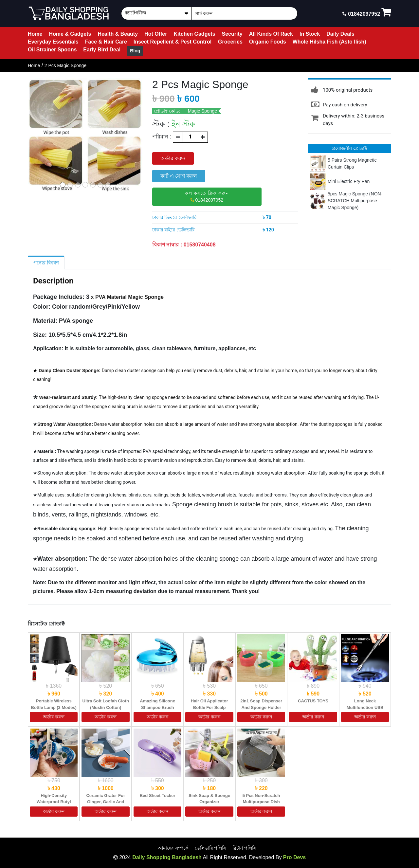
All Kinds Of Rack (271, 34)
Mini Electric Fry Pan (349, 181)
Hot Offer (156, 34)
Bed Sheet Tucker (158, 796)
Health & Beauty (118, 34)
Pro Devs (294, 857)
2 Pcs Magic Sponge (65, 65)
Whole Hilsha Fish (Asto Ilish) (329, 42)
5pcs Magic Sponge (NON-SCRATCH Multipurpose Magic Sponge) (355, 201)
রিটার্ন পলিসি (244, 848)
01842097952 (207, 197)
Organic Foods (268, 42)
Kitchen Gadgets (194, 34)
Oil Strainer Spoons (52, 50)
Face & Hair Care (106, 42)
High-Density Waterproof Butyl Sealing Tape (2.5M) (54, 802)
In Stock (310, 34)
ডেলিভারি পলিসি (211, 848)
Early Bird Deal (102, 50)
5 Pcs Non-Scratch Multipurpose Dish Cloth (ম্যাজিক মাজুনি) (261, 802)
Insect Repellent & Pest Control (173, 42)
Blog (135, 51)
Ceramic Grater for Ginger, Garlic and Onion (106, 802)
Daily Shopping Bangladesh (167, 857)
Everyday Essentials (53, 42)
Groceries (230, 42)
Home (35, 34)
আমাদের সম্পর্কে (173, 848)
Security (232, 34)
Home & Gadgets (70, 34)
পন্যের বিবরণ (46, 263)
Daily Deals (340, 34)
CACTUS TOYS (313, 701)
